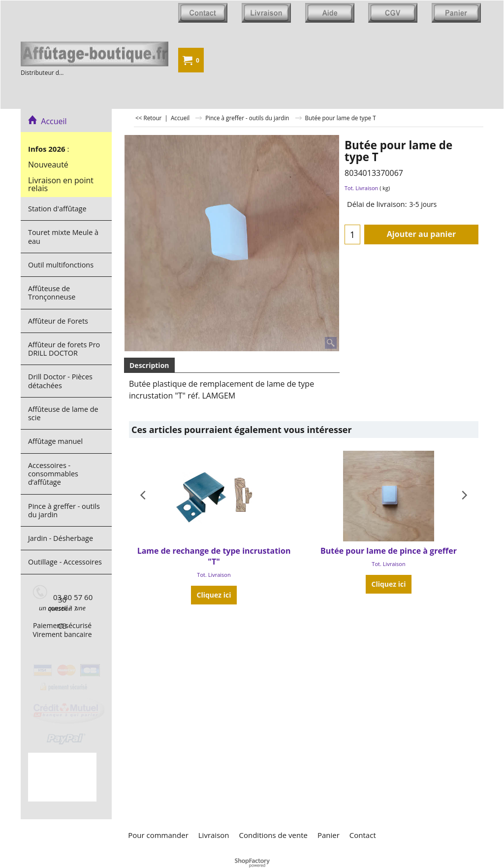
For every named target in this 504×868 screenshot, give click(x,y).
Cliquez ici (214, 595)
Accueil (47, 121)
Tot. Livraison (361, 188)
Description (149, 365)
